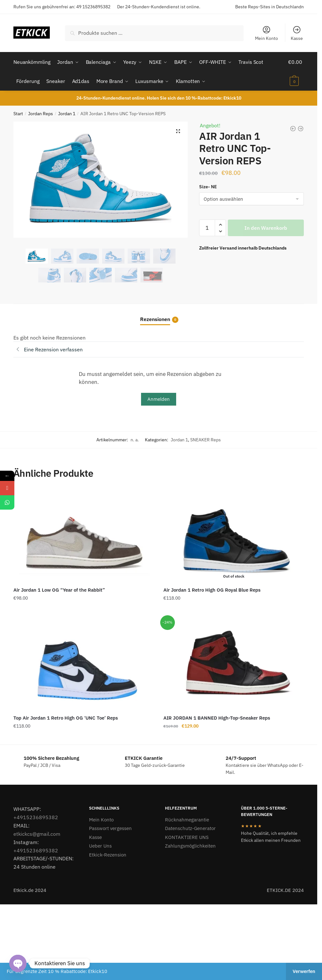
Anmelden (159, 399)
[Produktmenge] (207, 228)
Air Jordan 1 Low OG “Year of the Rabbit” (59, 590)
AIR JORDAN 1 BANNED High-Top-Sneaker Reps (217, 718)
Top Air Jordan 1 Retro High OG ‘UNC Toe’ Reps (66, 718)
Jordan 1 (67, 113)
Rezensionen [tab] (155, 319)
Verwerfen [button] (304, 971)
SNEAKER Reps (206, 440)
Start (18, 113)
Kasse (297, 33)
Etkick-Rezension (108, 854)
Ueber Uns (100, 846)
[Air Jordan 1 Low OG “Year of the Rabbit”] (84, 535)
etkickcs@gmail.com (37, 834)
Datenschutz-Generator (190, 828)
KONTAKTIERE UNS (187, 837)
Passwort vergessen (110, 828)
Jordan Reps (41, 113)
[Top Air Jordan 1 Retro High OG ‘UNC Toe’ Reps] (84, 663)
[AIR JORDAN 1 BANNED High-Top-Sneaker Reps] (234, 663)
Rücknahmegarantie (187, 819)
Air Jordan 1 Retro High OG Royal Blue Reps (212, 590)
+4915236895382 (36, 817)
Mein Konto (266, 33)
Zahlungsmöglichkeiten (190, 846)
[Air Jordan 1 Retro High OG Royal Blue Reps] (234, 535)
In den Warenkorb (266, 228)
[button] (178, 131)
